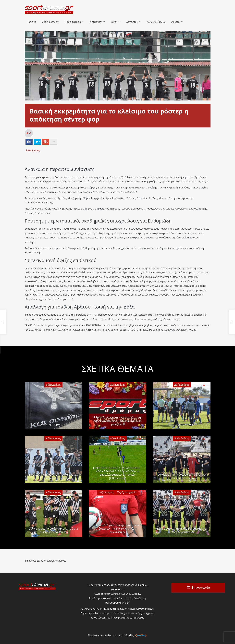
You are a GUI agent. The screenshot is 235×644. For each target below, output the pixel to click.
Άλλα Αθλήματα (156, 22)
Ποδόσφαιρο (73, 22)
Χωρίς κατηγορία (127, 492)
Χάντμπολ (132, 22)
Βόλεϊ (114, 22)
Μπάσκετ (96, 22)
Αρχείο (176, 22)
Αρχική (32, 22)
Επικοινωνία (201, 587)
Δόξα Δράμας (50, 22)
